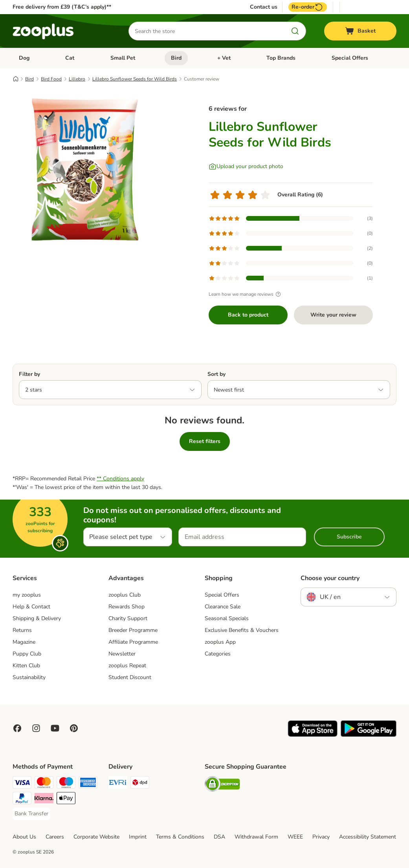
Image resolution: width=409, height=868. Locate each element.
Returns (22, 630)
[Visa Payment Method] (22, 784)
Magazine (24, 642)
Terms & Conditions (180, 837)
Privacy (321, 837)
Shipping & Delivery (37, 618)
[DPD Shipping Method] (140, 784)
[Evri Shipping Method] (118, 784)
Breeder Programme (133, 630)
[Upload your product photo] (246, 167)
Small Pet (123, 58)
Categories (218, 654)
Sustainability (29, 677)
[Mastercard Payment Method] (44, 784)
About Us (24, 837)
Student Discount (130, 677)
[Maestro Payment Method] (66, 784)
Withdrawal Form (256, 837)
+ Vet (224, 58)
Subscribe (349, 537)
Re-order (308, 7)
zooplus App (220, 642)
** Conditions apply (120, 479)
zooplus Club (125, 595)
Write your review (333, 315)
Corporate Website (96, 837)
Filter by (29, 374)
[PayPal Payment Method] (22, 799)
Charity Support (128, 618)
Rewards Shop (127, 607)
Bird (176, 58)
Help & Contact (31, 607)
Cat (70, 58)
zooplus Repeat (127, 666)
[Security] (222, 785)
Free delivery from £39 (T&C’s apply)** (62, 7)
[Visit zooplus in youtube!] (55, 728)
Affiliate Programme (133, 642)
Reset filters (205, 441)
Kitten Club (26, 666)
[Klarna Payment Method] (44, 799)
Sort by (216, 374)
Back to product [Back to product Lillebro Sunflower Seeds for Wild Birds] (248, 315)
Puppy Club (27, 654)
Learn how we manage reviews (246, 294)
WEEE (295, 837)
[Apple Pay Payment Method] (66, 799)
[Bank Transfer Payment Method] (31, 814)
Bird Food (51, 79)
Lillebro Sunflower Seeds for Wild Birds (135, 79)
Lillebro (77, 79)
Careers (55, 837)
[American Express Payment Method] (88, 784)
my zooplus (27, 595)
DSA (219, 837)
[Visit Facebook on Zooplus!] (17, 728)
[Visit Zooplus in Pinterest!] (74, 728)
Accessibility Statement (368, 837)
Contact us (264, 7)
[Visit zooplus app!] (313, 735)
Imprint (138, 837)
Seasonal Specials (227, 618)
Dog (24, 58)
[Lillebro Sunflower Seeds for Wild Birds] (87, 170)
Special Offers (350, 58)
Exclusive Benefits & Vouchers (242, 630)
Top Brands (281, 58)
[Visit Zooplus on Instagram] (36, 728)
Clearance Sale (223, 607)
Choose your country (330, 578)
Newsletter (122, 654)
